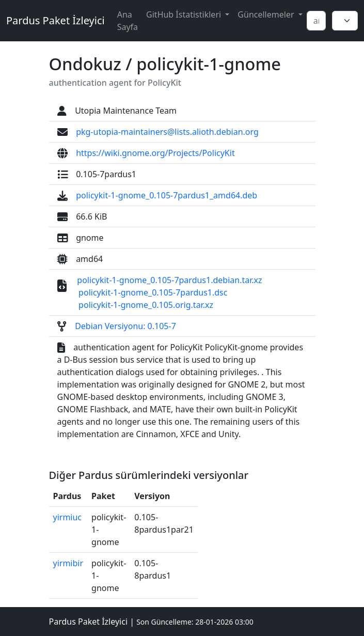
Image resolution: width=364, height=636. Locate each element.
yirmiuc (68, 517)
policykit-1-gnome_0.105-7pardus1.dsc (153, 292)
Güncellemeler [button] (267, 14)
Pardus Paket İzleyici (56, 20)
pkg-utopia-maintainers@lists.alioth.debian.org (167, 132)
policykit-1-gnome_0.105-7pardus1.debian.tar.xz (169, 280)
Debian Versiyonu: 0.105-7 (125, 326)
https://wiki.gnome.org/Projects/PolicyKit (155, 153)
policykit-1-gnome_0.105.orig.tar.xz (146, 305)
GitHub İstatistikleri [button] (185, 14)
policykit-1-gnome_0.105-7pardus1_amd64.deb (167, 195)
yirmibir (68, 563)
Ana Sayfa (128, 21)
